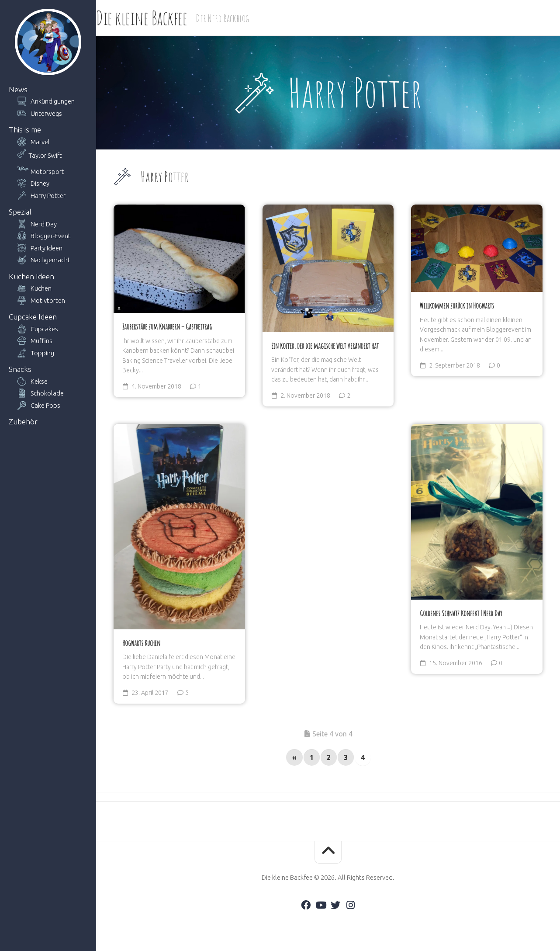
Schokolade (47, 393)
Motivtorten (48, 300)
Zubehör (23, 422)
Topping (42, 353)
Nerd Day (44, 224)
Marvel (40, 142)
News (18, 89)
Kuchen (41, 288)
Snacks (20, 369)
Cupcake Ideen (33, 317)
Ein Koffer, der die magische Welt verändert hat (325, 346)
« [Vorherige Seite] (294, 757)
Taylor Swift (45, 155)
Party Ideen (47, 248)
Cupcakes (44, 329)
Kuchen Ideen (31, 276)
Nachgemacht (50, 260)
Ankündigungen (53, 101)
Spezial (20, 212)
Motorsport (47, 172)
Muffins (41, 341)
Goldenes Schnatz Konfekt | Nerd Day (461, 613)
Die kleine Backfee (159, 18)
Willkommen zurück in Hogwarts (457, 305)
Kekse (39, 381)
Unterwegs (46, 113)
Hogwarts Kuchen (141, 643)
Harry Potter (48, 196)
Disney (40, 183)
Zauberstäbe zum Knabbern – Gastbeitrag (167, 326)
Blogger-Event (51, 236)
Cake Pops (45, 405)
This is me (25, 130)
